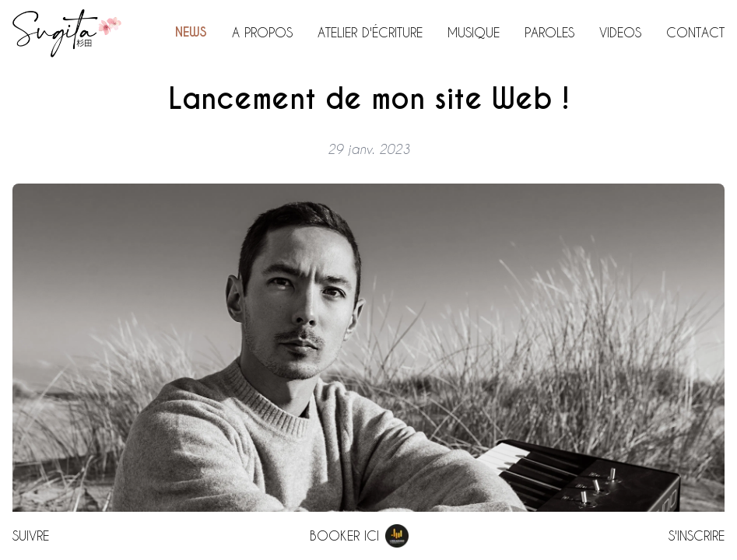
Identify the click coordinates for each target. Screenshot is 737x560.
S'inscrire (697, 535)
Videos (620, 32)
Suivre (31, 535)
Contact (695, 32)
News (191, 32)
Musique (474, 32)
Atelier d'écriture (370, 32)
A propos (262, 32)
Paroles (549, 32)
